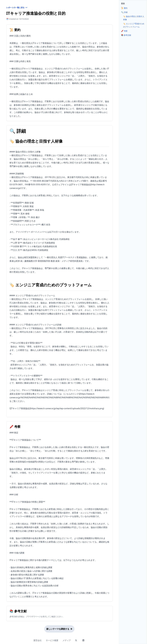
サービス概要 (52, 640)
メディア (67, 640)
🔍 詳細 (124, 12)
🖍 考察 (124, 31)
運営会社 (37, 640)
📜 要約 (124, 8)
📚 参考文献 (126, 35)
